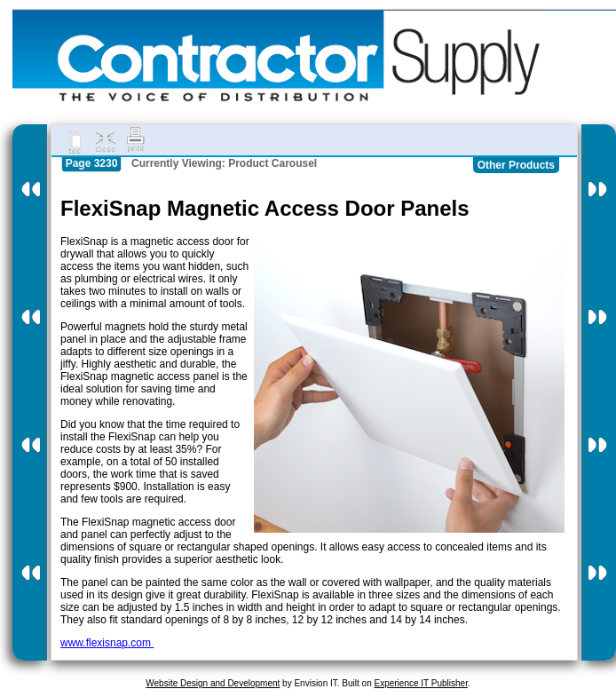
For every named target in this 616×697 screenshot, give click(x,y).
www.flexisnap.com (107, 643)
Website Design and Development (213, 683)
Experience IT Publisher (420, 683)
